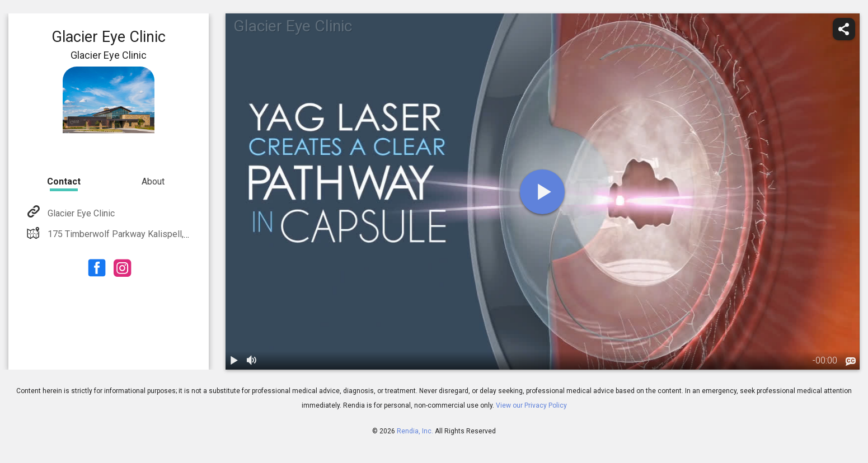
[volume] (252, 361)
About (153, 181)
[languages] (851, 362)
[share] (844, 29)
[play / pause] (234, 361)
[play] (542, 192)
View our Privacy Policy (531, 405)
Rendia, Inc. (415, 431)
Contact (64, 181)
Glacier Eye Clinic (80, 213)
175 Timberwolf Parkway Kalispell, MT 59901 (136, 234)
